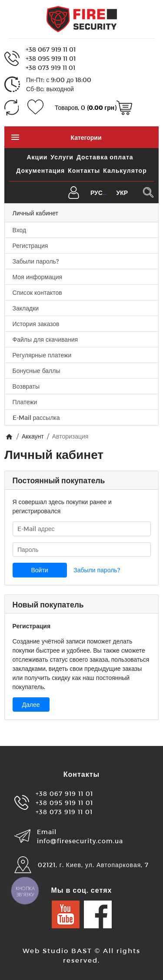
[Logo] (82, 18)
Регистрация (30, 246)
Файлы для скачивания (45, 339)
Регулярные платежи (42, 355)
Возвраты (26, 386)
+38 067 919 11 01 (51, 49)
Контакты (84, 170)
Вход (20, 230)
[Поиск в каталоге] (148, 192)
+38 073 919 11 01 (50, 68)
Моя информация (38, 277)
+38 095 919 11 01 (51, 58)
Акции (37, 157)
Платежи (25, 402)
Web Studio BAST (57, 950)
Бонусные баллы (37, 371)
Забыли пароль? (36, 261)
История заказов (36, 324)
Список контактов (37, 292)
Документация (40, 170)
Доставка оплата (105, 157)
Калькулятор (125, 170)
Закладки (26, 308)
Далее (31, 704)
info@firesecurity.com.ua (80, 841)
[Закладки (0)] (35, 107)
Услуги (62, 157)
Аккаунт (33, 436)
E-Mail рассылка (36, 417)
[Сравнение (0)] (12, 107)
